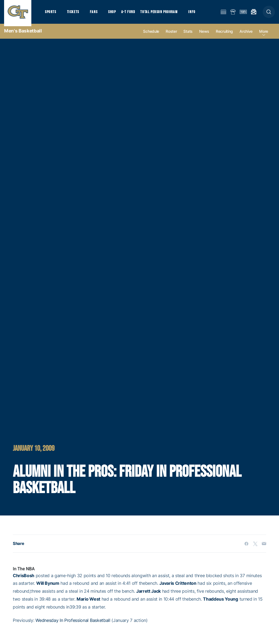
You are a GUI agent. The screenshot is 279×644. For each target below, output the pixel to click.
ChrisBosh (24, 580)
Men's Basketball (23, 35)
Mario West (88, 604)
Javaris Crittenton (178, 588)
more (264, 36)
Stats (188, 36)
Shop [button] (117, 14)
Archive (246, 36)
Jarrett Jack (148, 596)
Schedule (151, 36)
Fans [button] (97, 14)
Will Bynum (48, 588)
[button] (269, 14)
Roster (171, 36)
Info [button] (199, 14)
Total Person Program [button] (165, 14)
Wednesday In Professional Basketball (73, 625)
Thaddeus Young (221, 604)
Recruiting (224, 36)
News (204, 36)
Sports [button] (51, 14)
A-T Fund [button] (134, 14)
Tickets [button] (75, 14)
